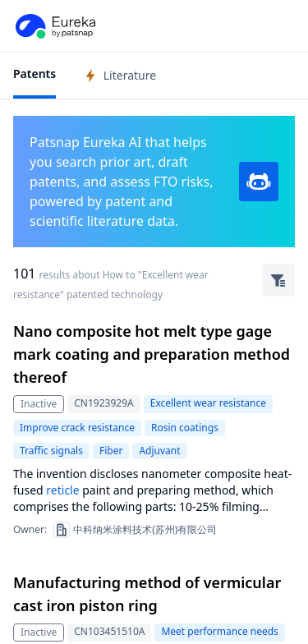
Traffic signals (51, 451)
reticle (62, 490)
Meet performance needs (219, 631)
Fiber (111, 451)
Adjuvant (159, 451)
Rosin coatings (185, 428)
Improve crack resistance (77, 428)
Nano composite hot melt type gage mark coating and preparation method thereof (152, 354)
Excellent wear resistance (208, 403)
